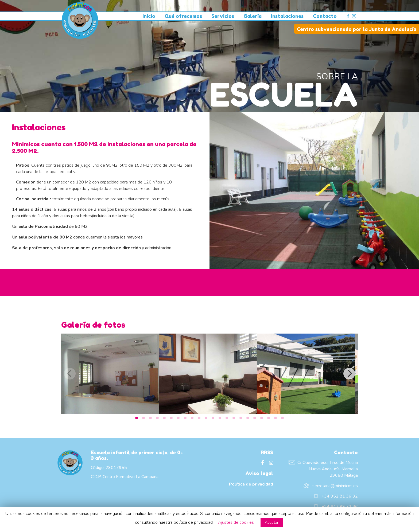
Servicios (223, 16)
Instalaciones (287, 16)
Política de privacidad (251, 484)
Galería (253, 16)
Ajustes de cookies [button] (236, 522)
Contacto (325, 16)
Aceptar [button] (272, 523)
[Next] (349, 374)
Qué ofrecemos (183, 16)
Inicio (149, 16)
